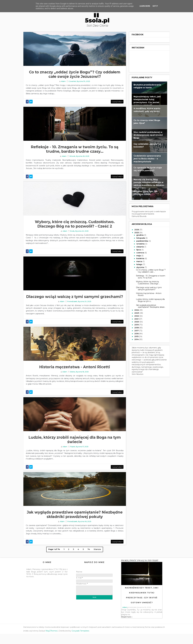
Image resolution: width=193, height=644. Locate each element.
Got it (155, 6)
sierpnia (138, 246)
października (140, 241)
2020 (135, 322)
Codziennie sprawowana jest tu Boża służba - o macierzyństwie (145, 158)
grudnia (138, 235)
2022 (134, 316)
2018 (134, 327)
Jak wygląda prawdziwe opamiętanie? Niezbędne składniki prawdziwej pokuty (74, 525)
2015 (134, 336)
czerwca (138, 252)
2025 (134, 232)
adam (125, 617)
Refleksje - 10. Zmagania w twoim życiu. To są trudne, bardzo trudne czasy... (74, 151)
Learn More (145, 6)
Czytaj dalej (114, 102)
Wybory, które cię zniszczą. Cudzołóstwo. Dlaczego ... (145, 282)
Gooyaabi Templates (83, 641)
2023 (134, 313)
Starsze (97, 560)
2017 (134, 330)
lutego (137, 264)
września (138, 244)
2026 (134, 229)
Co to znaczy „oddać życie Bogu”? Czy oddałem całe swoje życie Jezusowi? (74, 75)
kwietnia (138, 258)
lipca (136, 249)
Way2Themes (54, 641)
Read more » (128, 627)
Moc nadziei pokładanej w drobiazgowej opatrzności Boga (146, 135)
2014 (134, 339)
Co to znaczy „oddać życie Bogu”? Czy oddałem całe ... (148, 271)
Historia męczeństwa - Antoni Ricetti (74, 375)
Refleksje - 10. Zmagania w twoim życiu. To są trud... (148, 276)
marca (137, 261)
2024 (135, 310)
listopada (138, 238)
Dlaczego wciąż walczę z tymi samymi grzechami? (74, 302)
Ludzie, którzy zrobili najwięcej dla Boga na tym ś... (148, 300)
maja (136, 255)
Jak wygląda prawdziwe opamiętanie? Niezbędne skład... (148, 306)
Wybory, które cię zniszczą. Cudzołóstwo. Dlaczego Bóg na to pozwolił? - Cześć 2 (74, 226)
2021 (134, 319)
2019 (134, 324)
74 (88, 560)
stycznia (138, 267)
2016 (134, 333)
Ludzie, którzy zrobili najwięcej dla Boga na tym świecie (74, 449)
